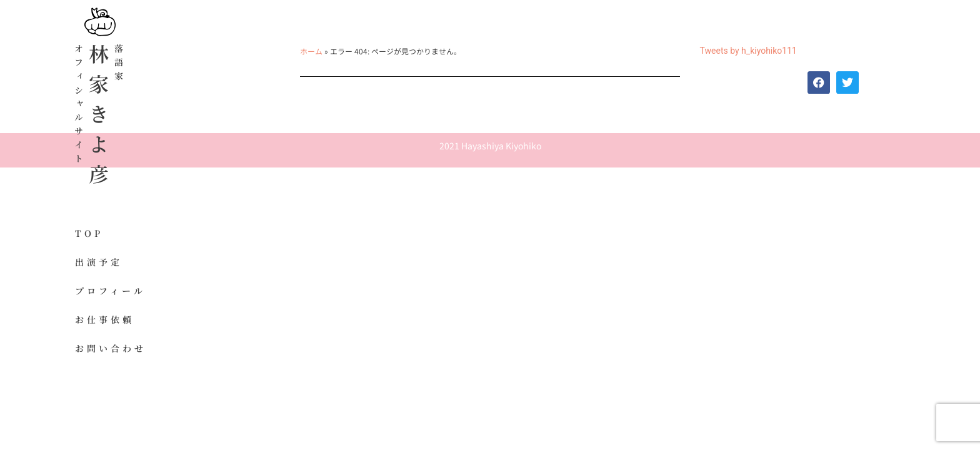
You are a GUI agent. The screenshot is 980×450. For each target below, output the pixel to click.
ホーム (311, 51)
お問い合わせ (111, 348)
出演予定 (99, 262)
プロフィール (110, 291)
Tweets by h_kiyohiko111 (748, 51)
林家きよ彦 (99, 119)
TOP (89, 233)
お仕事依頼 (105, 319)
